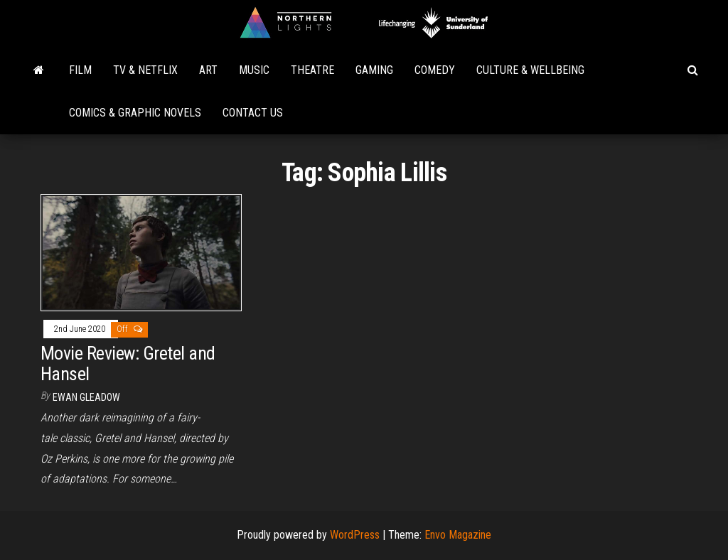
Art (208, 70)
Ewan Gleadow (86, 397)
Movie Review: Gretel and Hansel (128, 364)
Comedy (435, 70)
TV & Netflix (145, 70)
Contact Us (253, 113)
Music (254, 70)
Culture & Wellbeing (530, 70)
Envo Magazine (458, 535)
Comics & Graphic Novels (135, 113)
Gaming (374, 70)
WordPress (355, 535)
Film (80, 70)
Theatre (312, 70)
